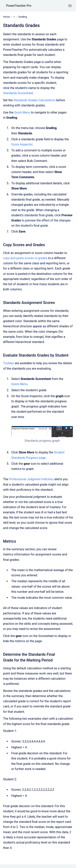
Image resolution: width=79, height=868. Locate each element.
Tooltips (9, 363)
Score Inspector (22, 144)
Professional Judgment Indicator (31, 479)
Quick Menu (22, 112)
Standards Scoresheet (18, 93)
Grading (23, 17)
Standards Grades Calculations (34, 100)
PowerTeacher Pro (19, 6)
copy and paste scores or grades (25, 258)
